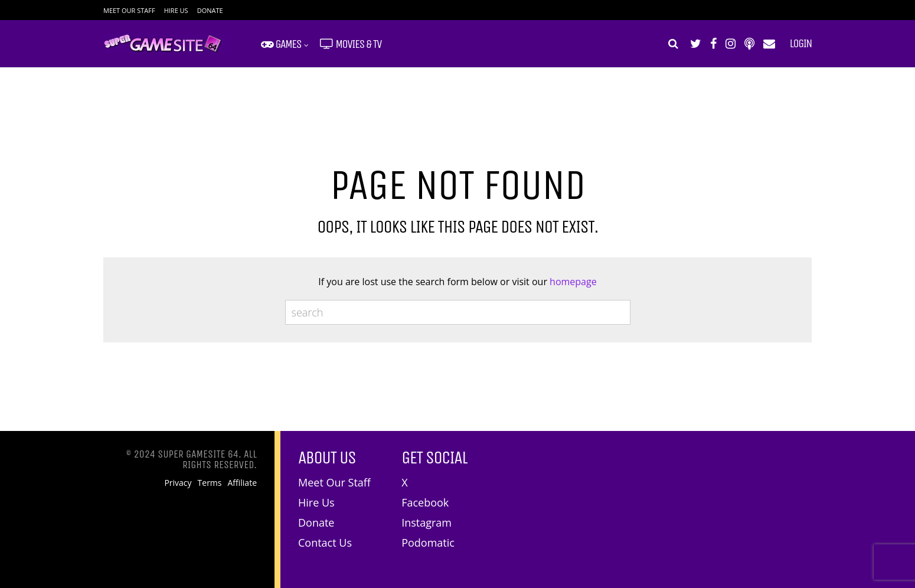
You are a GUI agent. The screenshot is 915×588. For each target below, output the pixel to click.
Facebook (425, 502)
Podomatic (428, 543)
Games (281, 44)
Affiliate (243, 483)
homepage (573, 282)
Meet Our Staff (129, 10)
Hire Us (176, 10)
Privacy (178, 483)
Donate (210, 10)
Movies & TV (351, 44)
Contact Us (325, 543)
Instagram (427, 522)
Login (801, 44)
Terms (210, 483)
